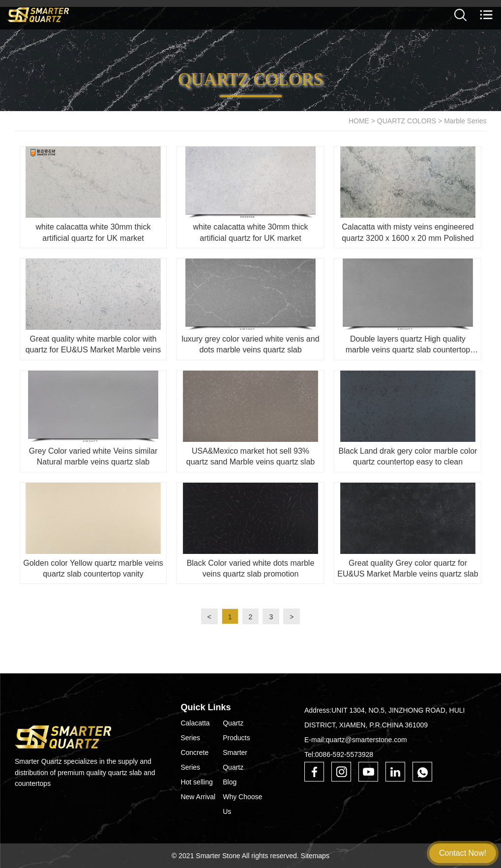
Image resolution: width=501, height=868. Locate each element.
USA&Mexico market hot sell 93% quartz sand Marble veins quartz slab (250, 456)
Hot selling (196, 782)
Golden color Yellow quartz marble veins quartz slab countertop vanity (93, 568)
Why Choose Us (242, 804)
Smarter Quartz (235, 760)
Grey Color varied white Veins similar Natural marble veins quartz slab (93, 456)
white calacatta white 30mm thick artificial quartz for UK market (93, 232)
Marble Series (465, 121)
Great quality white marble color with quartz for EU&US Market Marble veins (93, 344)
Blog (230, 782)
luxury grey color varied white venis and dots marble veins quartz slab (250, 344)
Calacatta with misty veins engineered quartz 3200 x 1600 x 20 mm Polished (408, 232)
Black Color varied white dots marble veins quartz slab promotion (251, 568)
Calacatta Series (195, 730)
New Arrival (198, 797)
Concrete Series (194, 760)
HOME (359, 121)
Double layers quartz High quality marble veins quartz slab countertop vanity (408, 345)
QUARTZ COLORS (407, 121)
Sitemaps (315, 856)
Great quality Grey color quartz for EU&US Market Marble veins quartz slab (408, 568)
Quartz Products (236, 730)
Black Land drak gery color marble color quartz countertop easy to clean (408, 456)
